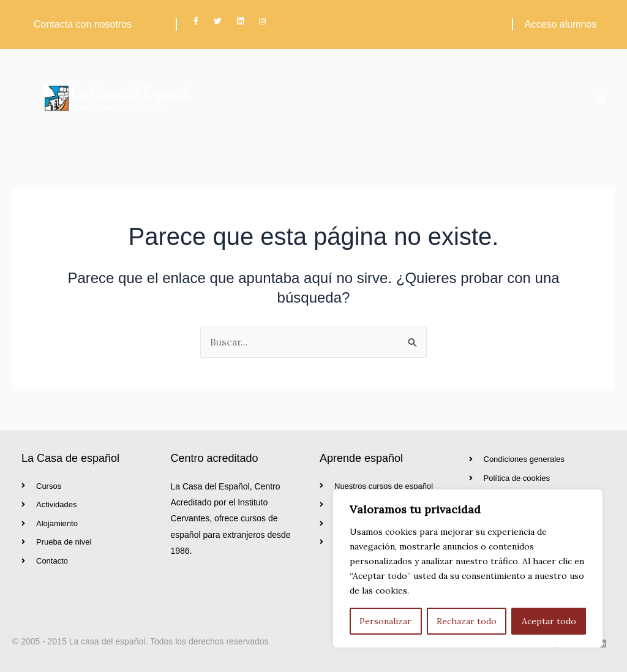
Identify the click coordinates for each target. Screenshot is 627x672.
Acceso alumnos (561, 24)
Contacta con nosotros (83, 24)
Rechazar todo (467, 621)
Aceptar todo (549, 621)
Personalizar (385, 621)
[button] (600, 98)
